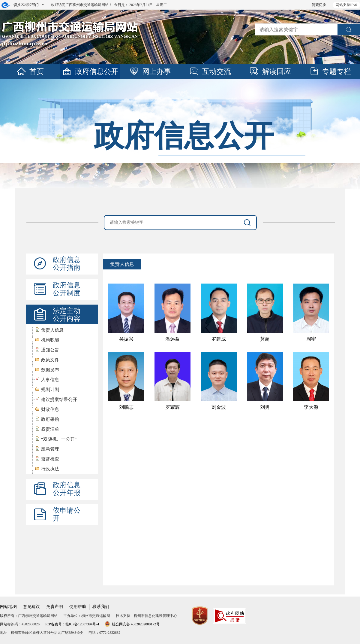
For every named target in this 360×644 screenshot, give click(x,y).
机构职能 (50, 340)
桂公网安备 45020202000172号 (132, 624)
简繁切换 (319, 5)
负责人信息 (52, 330)
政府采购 (50, 419)
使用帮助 (78, 607)
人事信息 (50, 380)
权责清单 (50, 429)
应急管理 (50, 449)
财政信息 (50, 409)
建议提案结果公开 (59, 399)
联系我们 (101, 607)
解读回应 (270, 71)
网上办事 (150, 71)
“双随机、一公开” (59, 439)
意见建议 (31, 607)
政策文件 (50, 360)
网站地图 (8, 607)
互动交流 (210, 71)
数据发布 (50, 370)
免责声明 (55, 607)
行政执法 (50, 469)
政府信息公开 (90, 71)
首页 (30, 71)
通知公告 (50, 350)
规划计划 (50, 390)
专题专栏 (330, 71)
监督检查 (50, 459)
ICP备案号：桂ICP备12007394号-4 (72, 624)
